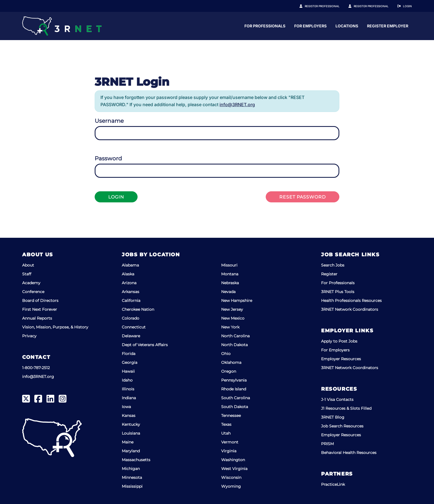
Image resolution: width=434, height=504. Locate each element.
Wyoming (231, 486)
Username (109, 121)
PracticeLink (333, 484)
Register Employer (374, 6)
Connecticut (134, 327)
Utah (226, 433)
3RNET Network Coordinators (350, 309)
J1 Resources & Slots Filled (346, 408)
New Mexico (233, 318)
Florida (129, 354)
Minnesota (132, 477)
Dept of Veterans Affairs (145, 345)
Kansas (129, 416)
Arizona (129, 283)
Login (407, 6)
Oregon (229, 371)
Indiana (129, 398)
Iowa (126, 407)
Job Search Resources (342, 426)
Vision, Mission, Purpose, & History (55, 327)
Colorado (131, 318)
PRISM (327, 444)
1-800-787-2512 (36, 368)
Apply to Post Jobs (339, 341)
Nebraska (230, 283)
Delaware (131, 336)
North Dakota (234, 345)
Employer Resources (341, 359)
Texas (226, 424)
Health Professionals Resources (351, 301)
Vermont (230, 442)
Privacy (29, 336)
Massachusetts (136, 460)
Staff (27, 274)
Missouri (229, 265)
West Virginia (234, 469)
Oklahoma (231, 362)
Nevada (228, 292)
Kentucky (131, 424)
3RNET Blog (333, 417)
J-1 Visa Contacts (337, 399)
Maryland (131, 451)
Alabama (130, 265)
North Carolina (235, 336)
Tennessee (231, 416)
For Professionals (319, 26)
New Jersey (232, 309)
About (28, 265)
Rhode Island (234, 389)
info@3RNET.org (237, 105)
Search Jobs (333, 265)
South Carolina (236, 398)
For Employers (364, 26)
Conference (33, 292)
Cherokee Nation (138, 309)
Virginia (229, 451)
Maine (128, 442)
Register (329, 274)
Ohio (226, 354)
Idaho (127, 380)
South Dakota (235, 407)
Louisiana (131, 433)
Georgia (130, 362)
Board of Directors (40, 301)
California (131, 301)
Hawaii (128, 371)
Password (108, 158)
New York (230, 327)
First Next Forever (40, 309)
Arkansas (131, 292)
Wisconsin (231, 477)
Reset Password (303, 197)
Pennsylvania (234, 380)
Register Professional (328, 6)
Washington (233, 460)
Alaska (128, 274)
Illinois (128, 389)
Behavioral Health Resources (349, 453)
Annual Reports (37, 318)
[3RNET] (62, 26)
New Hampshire (237, 301)
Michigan (131, 469)
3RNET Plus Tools (338, 292)
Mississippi (132, 486)
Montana (230, 274)
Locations (401, 26)
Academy (31, 283)
